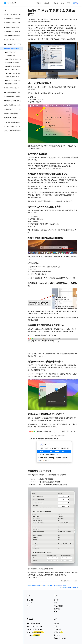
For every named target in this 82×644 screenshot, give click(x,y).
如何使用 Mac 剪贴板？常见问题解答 (12, 48)
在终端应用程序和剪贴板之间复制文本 (14, 73)
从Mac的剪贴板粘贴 (10, 56)
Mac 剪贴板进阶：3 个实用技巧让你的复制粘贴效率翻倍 (13, 31)
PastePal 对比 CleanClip (35, 629)
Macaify (30, 603)
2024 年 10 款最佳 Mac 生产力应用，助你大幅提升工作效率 (13, 126)
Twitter (56, 623)
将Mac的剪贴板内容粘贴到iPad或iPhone (14, 59)
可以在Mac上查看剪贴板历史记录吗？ (14, 80)
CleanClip (30, 600)
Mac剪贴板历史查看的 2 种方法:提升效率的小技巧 (13, 96)
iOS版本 (38, 3)
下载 (69, 3)
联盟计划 (30, 632)
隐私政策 (57, 635)
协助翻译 (57, 632)
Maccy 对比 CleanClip (34, 626)
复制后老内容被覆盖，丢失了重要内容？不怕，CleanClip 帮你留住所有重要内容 (13, 105)
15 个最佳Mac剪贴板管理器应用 (11, 114)
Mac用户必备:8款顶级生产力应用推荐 (13, 122)
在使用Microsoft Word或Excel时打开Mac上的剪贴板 (14, 70)
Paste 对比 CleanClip (34, 623)
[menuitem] (38, 3)
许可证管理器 (58, 606)
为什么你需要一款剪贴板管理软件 (12, 27)
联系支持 (57, 609)
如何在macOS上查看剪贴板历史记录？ (13, 101)
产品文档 (55, 3)
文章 (56, 626)
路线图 (56, 600)
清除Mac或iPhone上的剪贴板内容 (13, 63)
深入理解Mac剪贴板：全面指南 (11, 88)
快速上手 (47, 3)
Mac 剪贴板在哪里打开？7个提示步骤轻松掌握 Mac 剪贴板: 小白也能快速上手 (13, 109)
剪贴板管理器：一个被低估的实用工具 (13, 23)
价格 (63, 3)
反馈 (56, 612)
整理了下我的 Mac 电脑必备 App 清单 (13, 118)
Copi (29, 606)
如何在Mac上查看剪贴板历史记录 (12, 92)
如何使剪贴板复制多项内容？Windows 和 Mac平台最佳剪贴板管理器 (13, 44)
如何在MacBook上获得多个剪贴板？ (14, 77)
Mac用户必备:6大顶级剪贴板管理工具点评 (13, 36)
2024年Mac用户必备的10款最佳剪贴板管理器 (13, 40)
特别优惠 (30, 635)
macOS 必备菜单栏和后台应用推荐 (12, 131)
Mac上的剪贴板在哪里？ (11, 52)
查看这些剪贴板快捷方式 (11, 84)
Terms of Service (60, 638)
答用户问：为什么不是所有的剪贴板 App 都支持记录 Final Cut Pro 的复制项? (13, 14)
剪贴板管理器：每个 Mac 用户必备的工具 (13, 19)
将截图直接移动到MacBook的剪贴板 (14, 66)
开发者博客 (58, 629)
